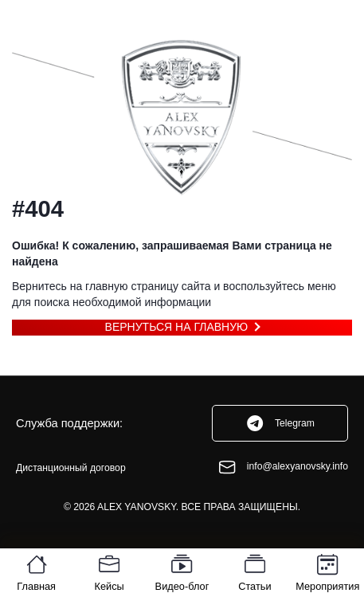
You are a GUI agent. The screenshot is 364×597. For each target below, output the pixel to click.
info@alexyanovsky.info (283, 467)
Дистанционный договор (71, 468)
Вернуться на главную (177, 327)
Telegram (280, 423)
